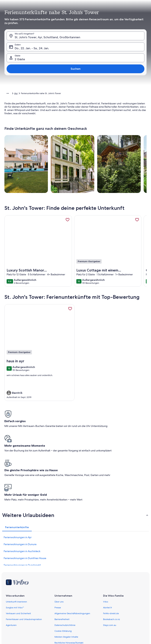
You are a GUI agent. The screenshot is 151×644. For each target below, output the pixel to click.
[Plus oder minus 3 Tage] (88, 619)
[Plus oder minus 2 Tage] (74, 619)
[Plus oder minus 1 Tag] (61, 619)
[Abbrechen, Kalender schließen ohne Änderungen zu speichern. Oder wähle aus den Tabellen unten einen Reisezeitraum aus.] (37, 14)
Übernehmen (76, 629)
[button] (75, 62)
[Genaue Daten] (45, 619)
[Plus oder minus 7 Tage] (102, 619)
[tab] (54, 23)
